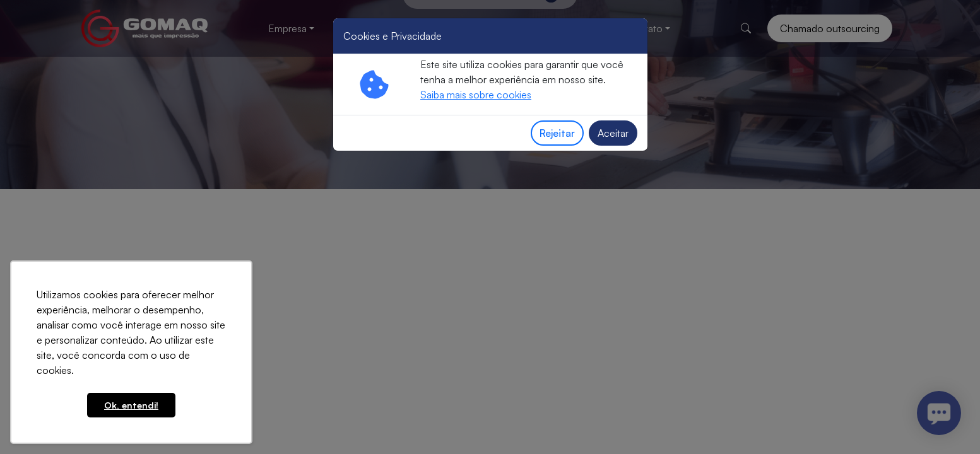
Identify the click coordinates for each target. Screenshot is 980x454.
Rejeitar (557, 133)
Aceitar (613, 133)
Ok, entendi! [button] (131, 405)
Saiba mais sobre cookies (476, 95)
